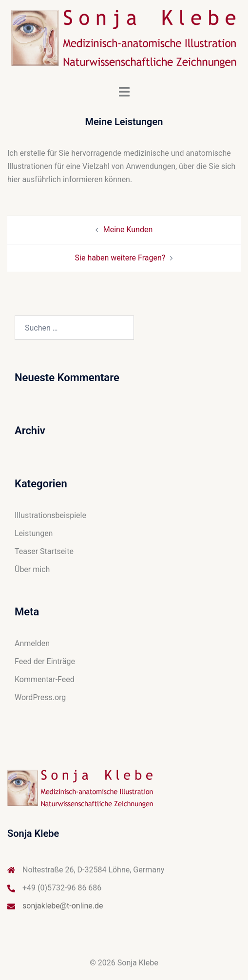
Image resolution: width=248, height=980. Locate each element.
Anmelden (32, 643)
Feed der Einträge (45, 661)
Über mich (32, 569)
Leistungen (34, 533)
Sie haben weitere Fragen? (120, 258)
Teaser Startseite (44, 551)
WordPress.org (40, 697)
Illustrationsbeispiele (50, 515)
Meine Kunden (128, 230)
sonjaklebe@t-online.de (63, 906)
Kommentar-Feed (45, 679)
